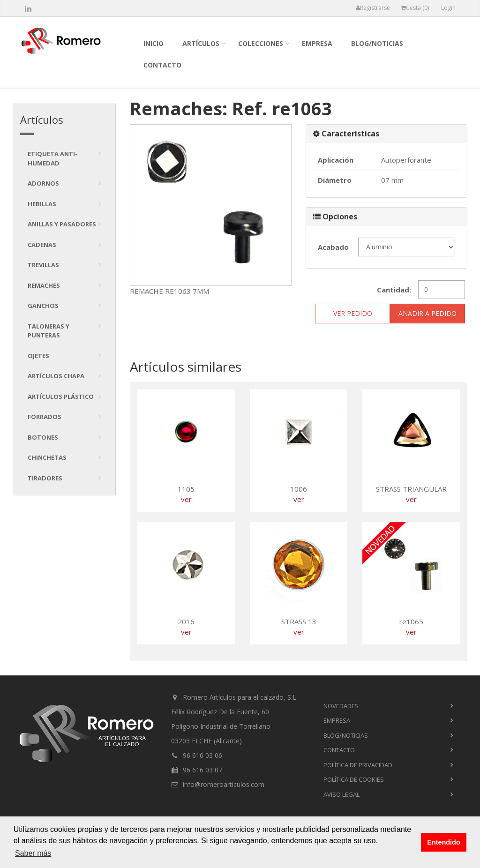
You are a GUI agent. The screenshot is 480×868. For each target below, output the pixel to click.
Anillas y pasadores (62, 224)
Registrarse (373, 8)
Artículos (201, 43)
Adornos (43, 183)
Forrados (45, 417)
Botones (43, 437)
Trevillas (43, 265)
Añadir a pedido (427, 313)
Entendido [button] (443, 842)
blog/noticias (377, 43)
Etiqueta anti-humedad (52, 158)
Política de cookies (354, 779)
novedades (341, 706)
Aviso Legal (341, 794)
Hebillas (42, 204)
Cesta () (415, 8)
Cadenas (42, 245)
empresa (317, 43)
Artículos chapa (56, 376)
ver (186, 499)
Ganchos (43, 306)
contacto (162, 65)
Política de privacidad (358, 765)
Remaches (44, 285)
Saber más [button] (33, 853)
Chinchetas (47, 457)
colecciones (261, 43)
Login (448, 8)
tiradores (45, 478)
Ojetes (38, 356)
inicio (154, 43)
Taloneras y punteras (49, 331)
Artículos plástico (61, 397)
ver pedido (353, 313)
